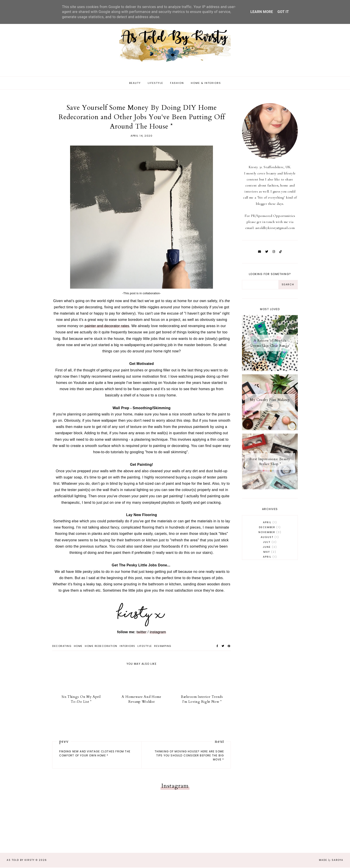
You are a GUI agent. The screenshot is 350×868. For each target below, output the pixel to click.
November (270, 533)
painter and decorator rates (107, 327)
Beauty (135, 83)
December (270, 528)
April (270, 523)
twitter (142, 632)
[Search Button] (288, 285)
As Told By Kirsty (21, 861)
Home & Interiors (206, 83)
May (270, 553)
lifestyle (145, 646)
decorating (62, 646)
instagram (158, 632)
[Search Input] (260, 285)
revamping (163, 646)
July (270, 543)
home (78, 646)
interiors (127, 646)
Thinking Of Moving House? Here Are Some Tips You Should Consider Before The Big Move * (189, 756)
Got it (283, 12)
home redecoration (101, 646)
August (270, 538)
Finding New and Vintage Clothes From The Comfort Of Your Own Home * (95, 754)
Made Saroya (331, 861)
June (270, 548)
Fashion (177, 83)
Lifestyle (155, 83)
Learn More (262, 12)
